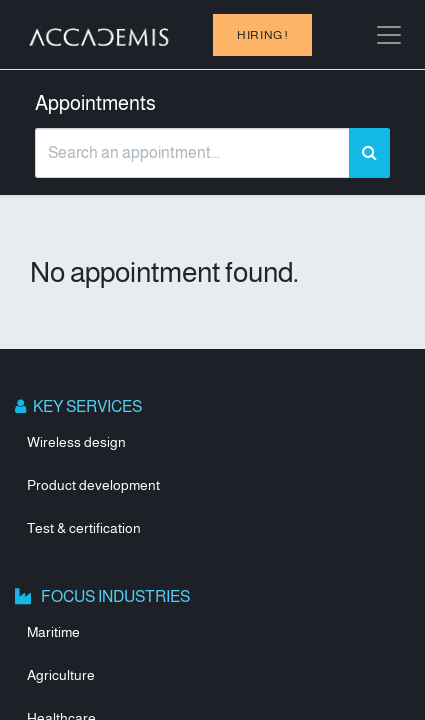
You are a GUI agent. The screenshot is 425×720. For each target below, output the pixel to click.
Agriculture (61, 675)
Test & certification (84, 528)
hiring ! (262, 35)
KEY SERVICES (85, 406)
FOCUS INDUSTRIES (112, 596)
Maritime (53, 632)
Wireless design (76, 442)
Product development (93, 485)
